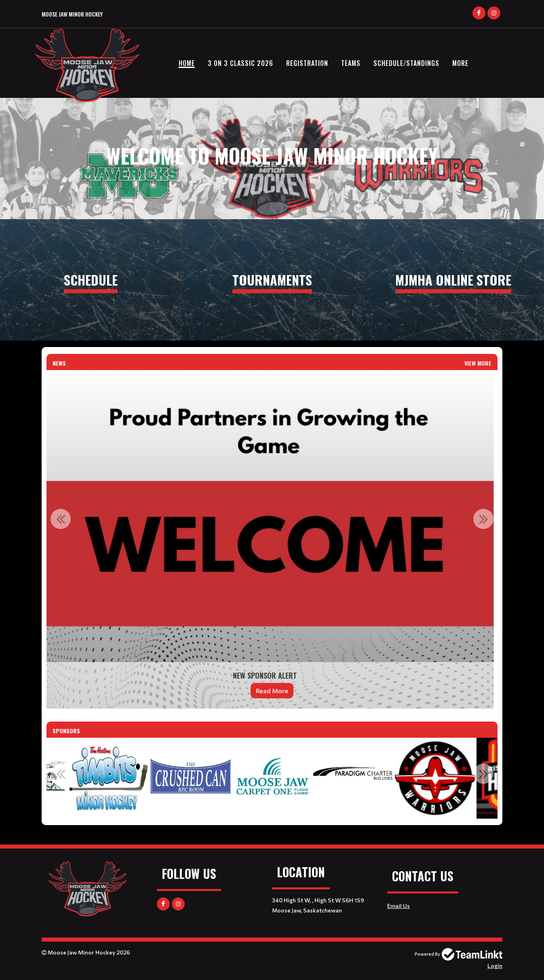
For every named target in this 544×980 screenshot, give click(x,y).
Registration (307, 63)
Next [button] (483, 519)
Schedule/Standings (406, 63)
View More (478, 363)
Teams (351, 63)
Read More (272, 691)
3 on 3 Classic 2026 (240, 63)
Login (495, 966)
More (460, 63)
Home (187, 63)
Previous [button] (61, 519)
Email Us (399, 906)
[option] (272, 539)
